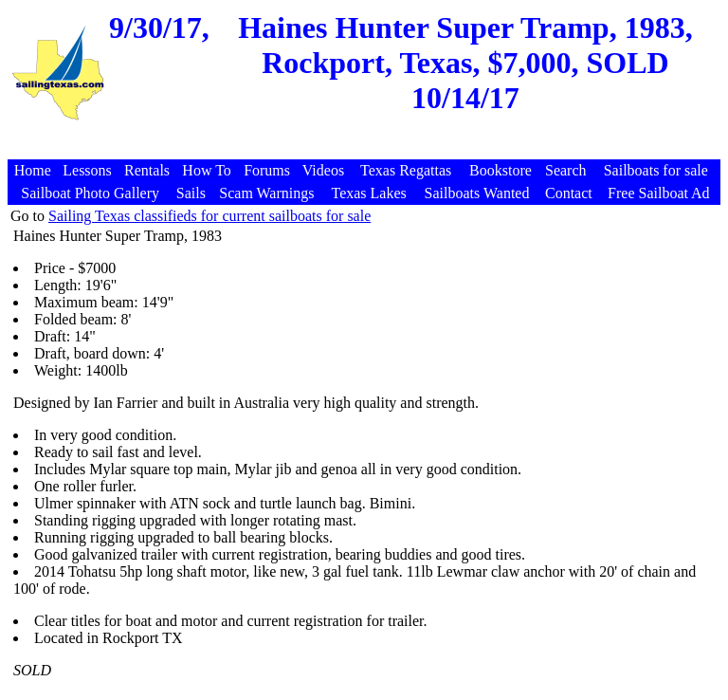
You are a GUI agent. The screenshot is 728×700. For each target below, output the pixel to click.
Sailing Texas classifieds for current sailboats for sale (209, 216)
